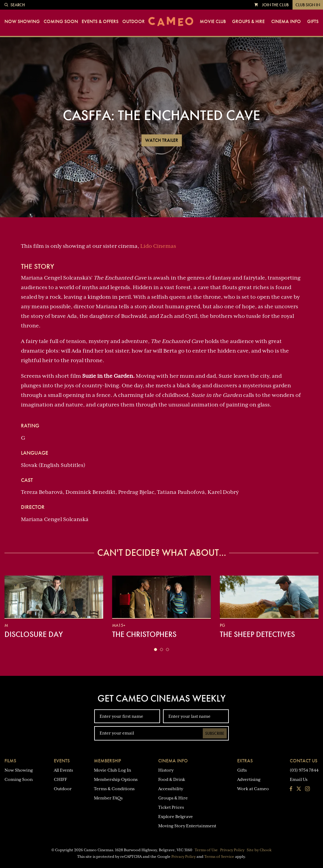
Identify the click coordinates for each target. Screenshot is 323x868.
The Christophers (144, 634)
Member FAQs (108, 798)
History (166, 770)
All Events (63, 770)
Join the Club (275, 5)
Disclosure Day (34, 634)
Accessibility (171, 789)
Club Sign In (308, 5)
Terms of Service (219, 857)
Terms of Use (206, 850)
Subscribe (215, 733)
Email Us (299, 779)
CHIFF (60, 779)
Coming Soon (61, 22)
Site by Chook (259, 850)
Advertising (249, 779)
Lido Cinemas (158, 246)
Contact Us (304, 761)
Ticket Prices (171, 807)
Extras (245, 761)
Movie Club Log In (112, 770)
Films (10, 761)
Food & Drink (172, 779)
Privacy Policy (232, 850)
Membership (108, 761)
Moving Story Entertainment (187, 826)
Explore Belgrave (176, 817)
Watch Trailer (162, 140)
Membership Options (116, 779)
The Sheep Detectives (257, 634)
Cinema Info (286, 22)
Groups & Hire (248, 22)
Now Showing (22, 22)
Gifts (313, 22)
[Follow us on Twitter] (299, 789)
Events (62, 761)
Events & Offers (100, 22)
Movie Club (213, 22)
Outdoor (134, 22)
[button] (156, 650)
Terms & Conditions (114, 789)
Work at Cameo (253, 789)
